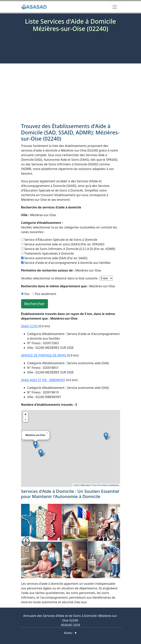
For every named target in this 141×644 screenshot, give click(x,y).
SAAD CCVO (29, 326)
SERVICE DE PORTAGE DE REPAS (44, 355)
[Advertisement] (70, 92)
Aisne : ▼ (70, 633)
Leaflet (76, 485)
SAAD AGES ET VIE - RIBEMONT (43, 380)
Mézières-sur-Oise (39, 215)
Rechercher (35, 304)
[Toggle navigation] (115, 7)
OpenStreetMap (100, 485)
